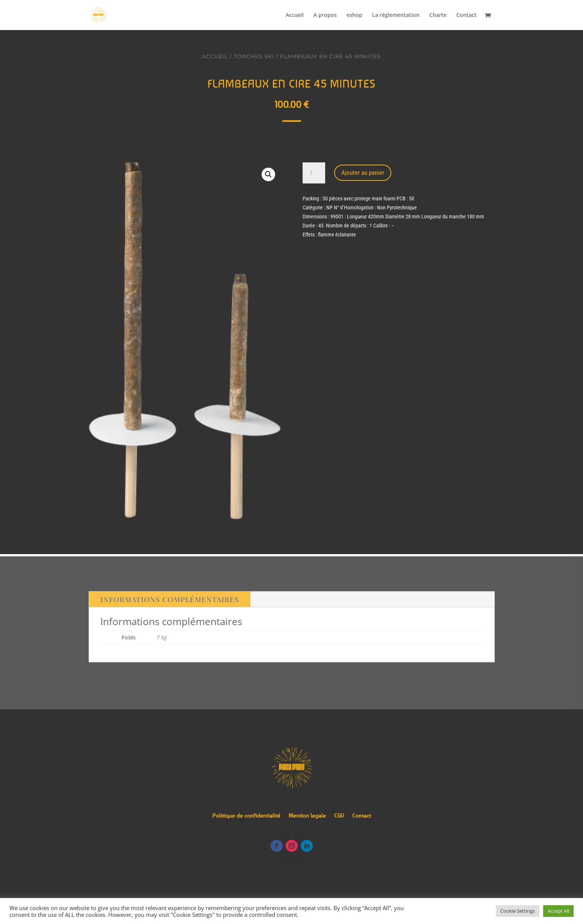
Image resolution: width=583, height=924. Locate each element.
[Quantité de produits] (314, 173)
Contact (466, 15)
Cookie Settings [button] (518, 911)
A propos (325, 15)
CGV (339, 816)
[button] (268, 174)
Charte (438, 15)
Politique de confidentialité (246, 816)
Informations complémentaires (170, 603)
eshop (354, 15)
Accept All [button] (558, 911)
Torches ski (254, 56)
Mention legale (307, 816)
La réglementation (396, 15)
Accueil (295, 15)
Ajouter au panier (363, 173)
